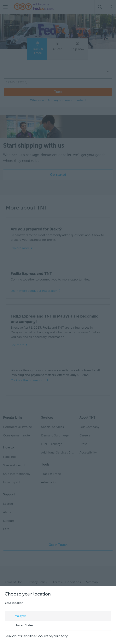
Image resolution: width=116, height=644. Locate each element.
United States (20, 626)
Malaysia (17, 616)
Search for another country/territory (36, 636)
